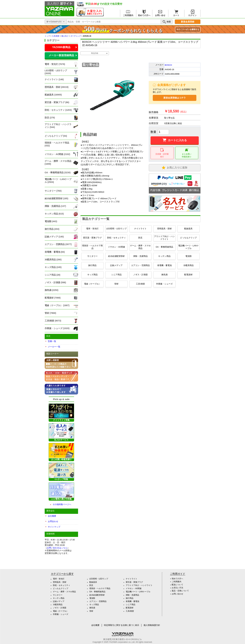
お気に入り (175, 168)
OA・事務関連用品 (164, 247)
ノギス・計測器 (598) (55, 282)
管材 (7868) (50, 313)
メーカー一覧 (54, 347)
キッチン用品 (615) (54, 214)
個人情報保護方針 (152, 625)
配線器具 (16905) (53, 95)
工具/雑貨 (140, 284)
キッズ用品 (92, 275)
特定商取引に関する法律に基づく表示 (122, 625)
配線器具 (188, 229)
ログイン (192, 13)
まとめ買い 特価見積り (187, 153)
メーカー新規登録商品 (61, 55)
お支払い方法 (177, 588)
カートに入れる (175, 140)
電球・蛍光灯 (92, 229)
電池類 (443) (51, 221)
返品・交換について (180, 591)
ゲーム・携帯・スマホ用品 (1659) (58, 162)
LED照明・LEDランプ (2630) (56, 72)
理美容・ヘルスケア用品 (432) (57, 144)
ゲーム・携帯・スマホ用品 (140, 247)
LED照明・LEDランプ (116, 229)
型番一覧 (52, 341)
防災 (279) (50, 118)
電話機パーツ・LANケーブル (188, 247)
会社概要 (52, 516)
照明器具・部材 (164, 229)
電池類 (188, 256)
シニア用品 (116, 275)
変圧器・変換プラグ (92, 238)
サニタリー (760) (53, 191)
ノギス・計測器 (140, 275)
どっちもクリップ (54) (56, 136)
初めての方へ (144, 13)
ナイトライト (140, 229)
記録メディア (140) (54, 237)
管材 (116, 284)
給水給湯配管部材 (116, 256)
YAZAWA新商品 (61, 47)
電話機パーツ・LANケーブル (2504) (58, 181)
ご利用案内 (128, 13)
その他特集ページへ (62, 504)
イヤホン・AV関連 (116, 247)
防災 (140, 238)
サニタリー (92, 256)
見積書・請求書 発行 (162, 153)
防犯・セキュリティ (116, 238)
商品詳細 (95, 53)
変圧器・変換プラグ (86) (57, 102)
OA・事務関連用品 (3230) (58, 172)
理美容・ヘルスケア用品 (92, 247)
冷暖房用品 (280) (53, 260)
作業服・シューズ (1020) (57, 328)
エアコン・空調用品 (140, 265)
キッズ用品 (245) (53, 267)
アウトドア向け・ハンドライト (164, 238)
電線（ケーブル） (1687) (57, 305)
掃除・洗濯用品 (140, 256)
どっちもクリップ (188, 238)
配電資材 (188, 275)
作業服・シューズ (164, 284)
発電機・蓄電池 (164, 265)
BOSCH (168, 65)
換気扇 (164, 275)
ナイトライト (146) (54, 79)
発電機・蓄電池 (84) (55, 252)
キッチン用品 (164, 256)
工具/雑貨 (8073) (53, 321)
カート (176, 13)
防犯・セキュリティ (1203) (58, 110)
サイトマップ (54, 527)
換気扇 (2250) (52, 290)
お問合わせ (53, 521)
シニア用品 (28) (53, 275)
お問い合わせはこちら (57, 548)
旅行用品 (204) (52, 229)
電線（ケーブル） (92, 284)
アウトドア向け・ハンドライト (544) (58, 126)
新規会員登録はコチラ (175, 98)
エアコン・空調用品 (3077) (58, 244)
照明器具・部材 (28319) (57, 87)
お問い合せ (160, 13)
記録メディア (116, 265)
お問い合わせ (177, 594)
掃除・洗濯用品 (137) (55, 206)
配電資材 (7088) (53, 298)
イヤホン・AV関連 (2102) (57, 154)
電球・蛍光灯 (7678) (55, 64)
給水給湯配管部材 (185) (57, 198)
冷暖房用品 (188, 265)
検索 (167, 22)
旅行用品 (92, 265)
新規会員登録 (188, 22)
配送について (177, 585)
